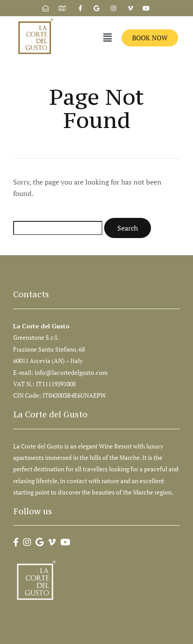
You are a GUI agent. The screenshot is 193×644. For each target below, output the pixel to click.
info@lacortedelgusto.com (72, 372)
